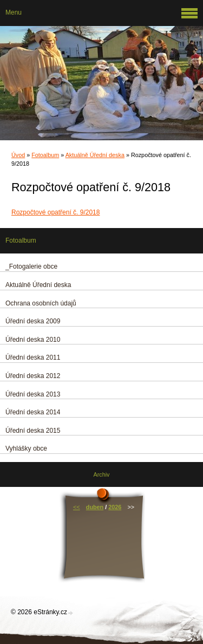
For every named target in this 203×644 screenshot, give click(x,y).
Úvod (18, 155)
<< (77, 507)
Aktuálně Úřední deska (95, 155)
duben (95, 507)
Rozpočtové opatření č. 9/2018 (55, 212)
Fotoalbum (45, 155)
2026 (115, 507)
